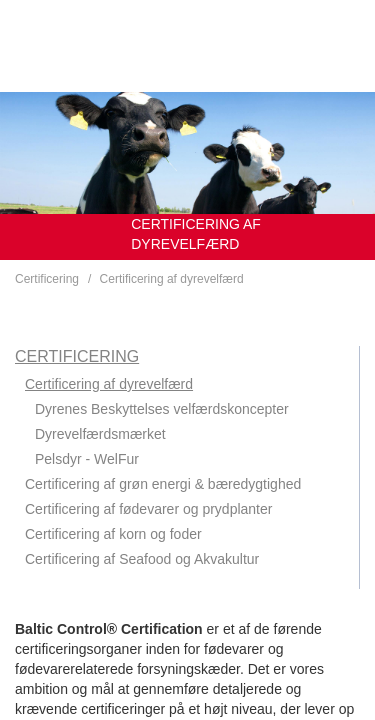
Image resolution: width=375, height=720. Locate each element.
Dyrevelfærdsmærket (100, 434)
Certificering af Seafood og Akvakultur (142, 559)
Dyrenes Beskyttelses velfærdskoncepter (162, 409)
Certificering (47, 279)
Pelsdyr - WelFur (87, 459)
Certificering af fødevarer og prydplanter (148, 509)
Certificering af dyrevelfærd (172, 279)
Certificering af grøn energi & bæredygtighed (163, 484)
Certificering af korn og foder (113, 534)
